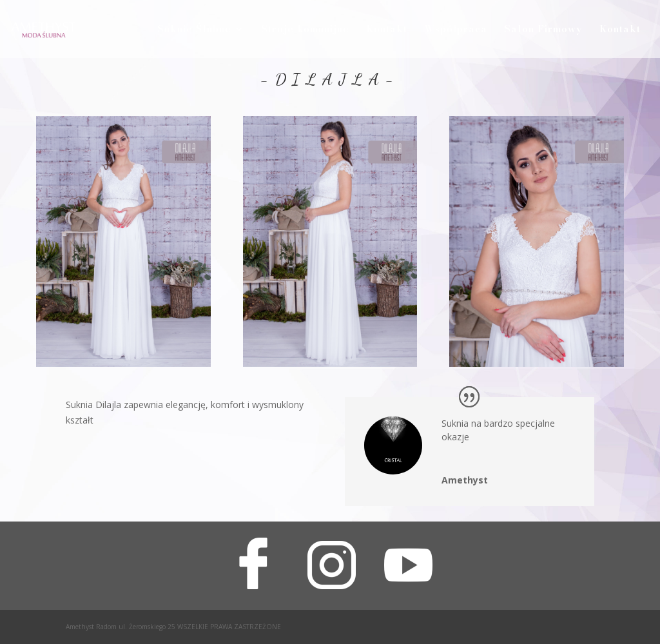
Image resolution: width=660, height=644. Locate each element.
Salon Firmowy (543, 30)
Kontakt (387, 30)
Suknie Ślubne (194, 30)
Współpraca (456, 30)
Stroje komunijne (305, 30)
